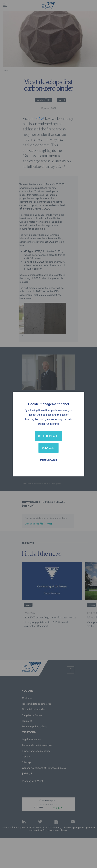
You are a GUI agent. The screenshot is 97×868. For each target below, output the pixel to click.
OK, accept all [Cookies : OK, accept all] (48, 436)
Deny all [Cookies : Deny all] (48, 448)
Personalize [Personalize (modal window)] (48, 460)
